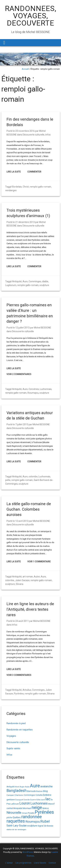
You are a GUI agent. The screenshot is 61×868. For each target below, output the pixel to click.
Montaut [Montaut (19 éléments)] (27, 808)
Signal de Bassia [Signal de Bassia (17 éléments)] (45, 826)
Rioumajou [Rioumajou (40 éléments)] (33, 822)
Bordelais (17, 187)
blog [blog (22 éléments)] (45, 791)
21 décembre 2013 (25, 222)
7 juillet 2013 (22, 424)
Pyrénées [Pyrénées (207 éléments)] (44, 812)
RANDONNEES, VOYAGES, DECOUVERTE (31, 16)
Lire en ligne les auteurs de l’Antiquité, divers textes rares (30, 609)
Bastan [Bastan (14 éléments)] (39, 791)
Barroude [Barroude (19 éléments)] (31, 791)
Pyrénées (19, 694)
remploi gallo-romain (40, 187)
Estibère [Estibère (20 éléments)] (47, 795)
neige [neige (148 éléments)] (37, 808)
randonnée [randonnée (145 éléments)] (32, 817)
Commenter (34, 172)
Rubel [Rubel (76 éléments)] (45, 821)
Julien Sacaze (22, 580)
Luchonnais (46, 389)
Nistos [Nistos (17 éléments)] (46, 808)
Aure (25, 281)
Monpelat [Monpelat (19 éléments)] (18, 808)
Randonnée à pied (16, 723)
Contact (52, 863)
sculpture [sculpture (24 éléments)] (32, 826)
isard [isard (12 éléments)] (43, 800)
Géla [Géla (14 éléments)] (38, 800)
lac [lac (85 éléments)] (48, 799)
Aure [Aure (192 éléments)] (35, 786)
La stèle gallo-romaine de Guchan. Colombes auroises (29, 509)
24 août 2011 (22, 621)
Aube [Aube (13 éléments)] (27, 787)
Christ (26, 187)
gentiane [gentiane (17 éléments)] (11, 800)
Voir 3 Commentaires (19, 675)
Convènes (34, 389)
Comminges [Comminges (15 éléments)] (29, 795)
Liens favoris (40, 863)
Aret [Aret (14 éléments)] (17, 787)
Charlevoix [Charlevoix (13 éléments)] (19, 795)
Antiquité (17, 281)
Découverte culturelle (34, 135)
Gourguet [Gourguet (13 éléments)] (19, 800)
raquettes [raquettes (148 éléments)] (16, 821)
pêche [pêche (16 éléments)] (9, 817)
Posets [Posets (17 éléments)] (31, 813)
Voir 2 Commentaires (19, 374)
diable (45, 281)
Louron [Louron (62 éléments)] (25, 803)
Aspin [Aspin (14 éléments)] (22, 787)
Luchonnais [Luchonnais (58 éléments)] (39, 803)
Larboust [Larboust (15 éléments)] (15, 804)
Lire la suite (14, 172)
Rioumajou (33, 393)
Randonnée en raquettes (20, 730)
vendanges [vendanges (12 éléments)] (22, 830)
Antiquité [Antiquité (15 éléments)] (11, 787)
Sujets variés (13, 748)
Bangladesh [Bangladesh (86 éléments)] (17, 791)
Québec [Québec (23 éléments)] (17, 817)
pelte (8, 480)
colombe (33, 477)
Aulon (37, 577)
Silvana (20, 584)
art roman (28, 577)
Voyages (11, 736)
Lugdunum (11, 285)
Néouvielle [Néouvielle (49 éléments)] (14, 813)
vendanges (11, 190)
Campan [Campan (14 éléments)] (10, 795)
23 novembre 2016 (25, 131)
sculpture (44, 285)
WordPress (28, 852)
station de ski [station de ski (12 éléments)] (12, 830)
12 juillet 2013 (22, 328)
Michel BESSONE (42, 328)
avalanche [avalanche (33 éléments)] (46, 786)
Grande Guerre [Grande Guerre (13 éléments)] (30, 800)
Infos (48, 135)
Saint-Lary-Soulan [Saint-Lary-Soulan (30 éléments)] (17, 826)
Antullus (27, 690)
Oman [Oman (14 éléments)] (25, 813)
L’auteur (9, 863)
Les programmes (23, 863)
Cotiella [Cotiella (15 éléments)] (39, 795)
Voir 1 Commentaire (39, 562)
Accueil (25, 69)
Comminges (35, 281)
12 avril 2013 (22, 521)
